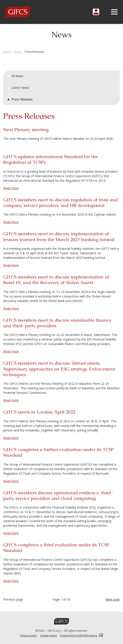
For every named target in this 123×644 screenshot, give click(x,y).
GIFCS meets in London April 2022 (39, 412)
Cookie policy (48, 635)
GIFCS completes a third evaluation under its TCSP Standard (56, 548)
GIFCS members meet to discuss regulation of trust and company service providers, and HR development (60, 203)
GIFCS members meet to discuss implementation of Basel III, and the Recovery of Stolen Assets (56, 280)
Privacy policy (29, 635)
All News (18, 76)
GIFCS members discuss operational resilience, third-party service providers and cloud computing (58, 495)
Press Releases (22, 99)
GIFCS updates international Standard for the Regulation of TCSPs (51, 159)
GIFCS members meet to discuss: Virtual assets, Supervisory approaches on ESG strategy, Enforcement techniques (59, 369)
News (18, 52)
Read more (11, 188)
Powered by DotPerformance (81, 635)
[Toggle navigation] (114, 12)
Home (7, 52)
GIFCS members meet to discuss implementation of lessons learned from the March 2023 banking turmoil (59, 236)
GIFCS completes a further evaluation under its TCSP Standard (59, 452)
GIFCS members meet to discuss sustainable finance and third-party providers (57, 323)
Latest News (20, 88)
